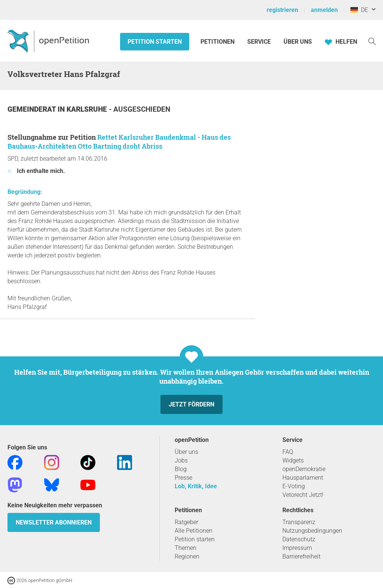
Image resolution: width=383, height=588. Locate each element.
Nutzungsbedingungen (312, 531)
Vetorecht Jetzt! (303, 495)
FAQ (288, 452)
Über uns (186, 452)
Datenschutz (299, 539)
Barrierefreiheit (301, 556)
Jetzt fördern (191, 404)
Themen (186, 548)
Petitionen (218, 42)
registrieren (282, 10)
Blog (181, 469)
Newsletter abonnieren (54, 522)
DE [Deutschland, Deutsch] (359, 10)
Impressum (297, 548)
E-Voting (294, 486)
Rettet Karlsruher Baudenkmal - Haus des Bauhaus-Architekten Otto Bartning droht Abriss (119, 142)
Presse (183, 478)
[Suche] (372, 41)
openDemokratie (304, 469)
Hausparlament (303, 478)
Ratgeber (186, 522)
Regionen (187, 556)
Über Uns (298, 42)
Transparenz (299, 522)
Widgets (293, 460)
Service (259, 42)
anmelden (324, 10)
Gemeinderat (33, 109)
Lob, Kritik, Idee (196, 486)
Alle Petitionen (194, 531)
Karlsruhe (88, 109)
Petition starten (155, 42)
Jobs (181, 460)
